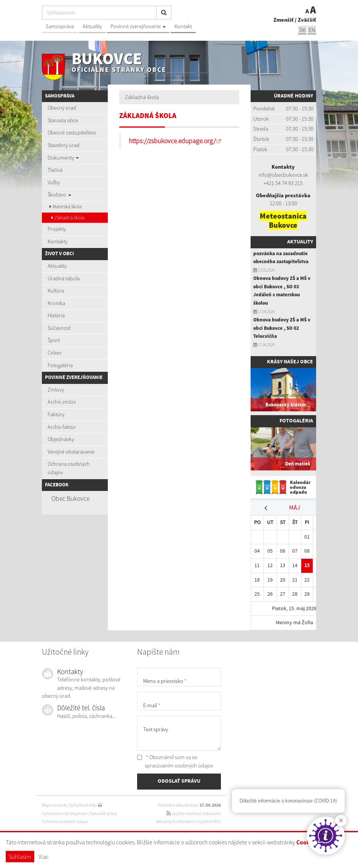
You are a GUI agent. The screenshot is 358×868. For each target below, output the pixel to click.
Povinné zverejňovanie (138, 26)
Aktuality (92, 26)
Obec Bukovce (70, 499)
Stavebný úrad (64, 145)
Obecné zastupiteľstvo (72, 133)
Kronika (56, 303)
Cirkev (54, 353)
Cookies (307, 843)
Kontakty (58, 241)
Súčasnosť (59, 328)
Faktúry (56, 414)
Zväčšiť (307, 20)
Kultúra (56, 291)
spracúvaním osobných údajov (179, 766)
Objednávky (61, 439)
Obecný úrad (62, 108)
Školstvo (59, 195)
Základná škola (68, 218)
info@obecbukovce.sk (283, 175)
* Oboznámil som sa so (175, 761)
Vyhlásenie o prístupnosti (65, 814)
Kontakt (183, 26)
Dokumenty (63, 158)
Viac (44, 857)
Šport (54, 340)
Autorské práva (104, 814)
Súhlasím (20, 857)
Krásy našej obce (290, 362)
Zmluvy (56, 390)
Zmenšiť (284, 20)
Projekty (57, 229)
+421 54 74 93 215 (283, 183)
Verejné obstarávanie (71, 452)
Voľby (54, 182)
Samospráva (60, 26)
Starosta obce (63, 120)
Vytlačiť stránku (86, 805)
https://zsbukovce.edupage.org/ (172, 141)
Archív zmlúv (62, 402)
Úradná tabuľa (64, 278)
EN (312, 30)
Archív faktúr (62, 427)
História (56, 315)
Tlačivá (55, 170)
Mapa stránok (54, 805)
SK (302, 30)
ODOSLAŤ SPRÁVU (179, 781)
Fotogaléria (60, 365)
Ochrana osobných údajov (69, 468)
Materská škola (66, 207)
